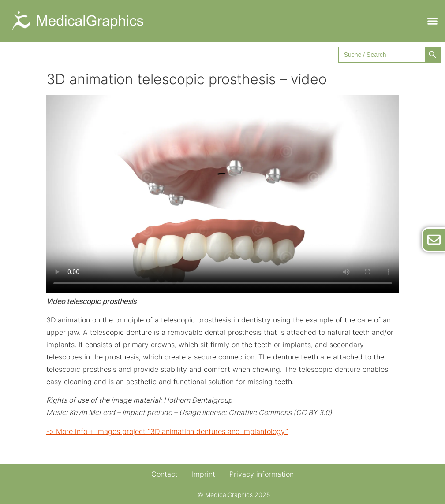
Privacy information (262, 474)
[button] (432, 21)
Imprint (204, 474)
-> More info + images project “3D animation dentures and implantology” (167, 431)
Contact (165, 474)
